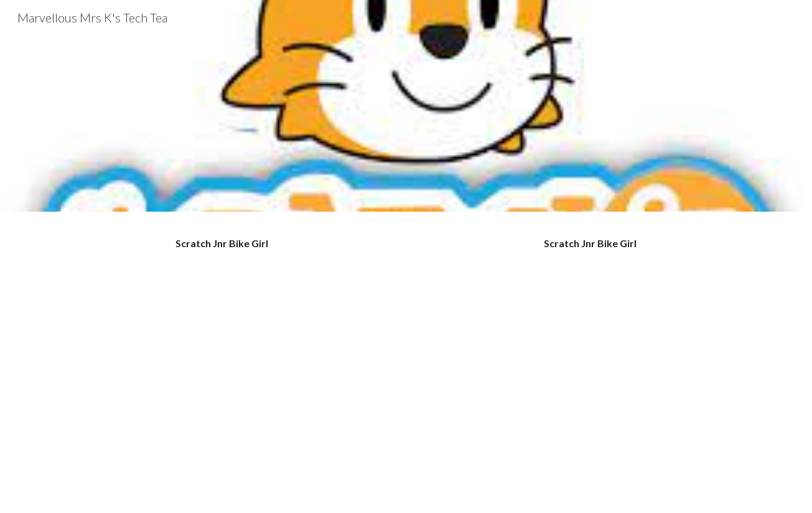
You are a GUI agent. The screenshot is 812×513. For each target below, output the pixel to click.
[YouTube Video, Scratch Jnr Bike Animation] (590, 380)
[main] (222, 244)
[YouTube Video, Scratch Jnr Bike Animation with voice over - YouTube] (222, 380)
